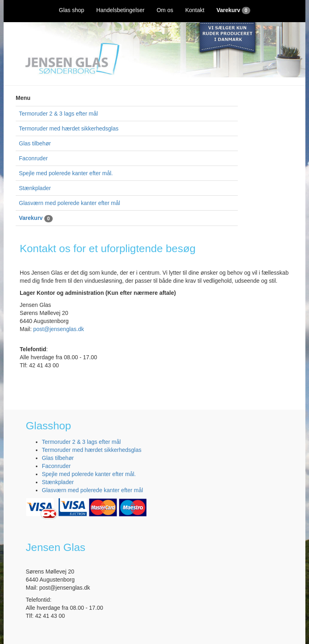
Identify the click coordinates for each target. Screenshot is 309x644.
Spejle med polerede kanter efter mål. (66, 173)
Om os (165, 10)
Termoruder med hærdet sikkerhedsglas (69, 128)
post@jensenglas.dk (58, 329)
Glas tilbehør (35, 143)
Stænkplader (35, 188)
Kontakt (195, 10)
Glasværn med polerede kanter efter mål (69, 203)
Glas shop (71, 10)
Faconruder (33, 158)
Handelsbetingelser (120, 10)
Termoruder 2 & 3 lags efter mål (58, 114)
